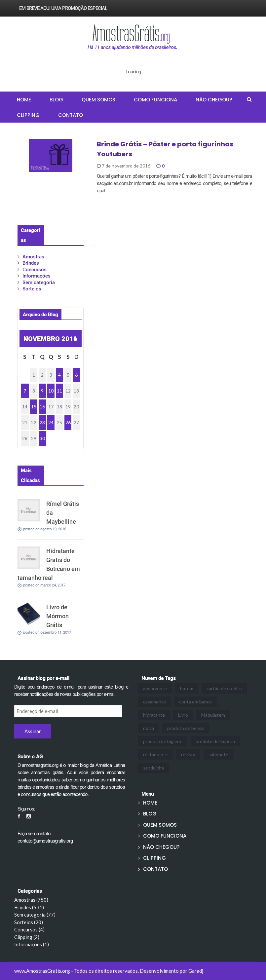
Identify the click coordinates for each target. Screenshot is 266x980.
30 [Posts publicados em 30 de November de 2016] (42, 438)
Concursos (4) (29, 929)
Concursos (35, 270)
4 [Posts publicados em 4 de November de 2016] (59, 375)
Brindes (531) (29, 907)
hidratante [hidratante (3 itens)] (154, 715)
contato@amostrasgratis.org (45, 841)
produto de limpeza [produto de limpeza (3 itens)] (215, 741)
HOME (24, 100)
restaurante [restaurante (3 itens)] (155, 754)
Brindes (31, 263)
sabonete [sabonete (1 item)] (218, 754)
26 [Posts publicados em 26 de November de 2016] (68, 422)
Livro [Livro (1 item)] (183, 715)
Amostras (33, 257)
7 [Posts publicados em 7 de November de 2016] (25, 391)
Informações (37, 276)
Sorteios (32, 289)
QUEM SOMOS (98, 100)
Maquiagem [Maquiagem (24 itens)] (213, 715)
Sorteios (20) (29, 922)
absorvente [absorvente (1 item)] (155, 688)
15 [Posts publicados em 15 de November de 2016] (34, 407)
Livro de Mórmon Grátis (57, 616)
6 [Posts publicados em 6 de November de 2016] (76, 375)
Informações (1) (32, 944)
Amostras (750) (31, 900)
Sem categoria (39, 283)
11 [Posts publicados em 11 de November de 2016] (59, 391)
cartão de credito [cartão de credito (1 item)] (224, 688)
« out (25, 339)
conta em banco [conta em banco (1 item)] (195, 702)
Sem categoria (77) (35, 915)
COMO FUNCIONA (155, 100)
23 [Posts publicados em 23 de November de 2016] (42, 422)
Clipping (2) (27, 937)
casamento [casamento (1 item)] (154, 702)
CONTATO (71, 115)
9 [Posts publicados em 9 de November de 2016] (42, 391)
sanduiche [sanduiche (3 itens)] (154, 768)
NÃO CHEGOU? (214, 100)
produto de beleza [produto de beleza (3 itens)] (186, 728)
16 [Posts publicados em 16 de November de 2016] (42, 407)
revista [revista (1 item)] (188, 754)
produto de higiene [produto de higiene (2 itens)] (163, 741)
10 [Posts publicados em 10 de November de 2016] (51, 391)
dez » (75, 339)
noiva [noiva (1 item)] (149, 728)
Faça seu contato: (35, 834)
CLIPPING (28, 115)
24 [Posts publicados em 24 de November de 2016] (51, 422)
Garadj (196, 971)
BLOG (56, 100)
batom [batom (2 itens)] (187, 688)
